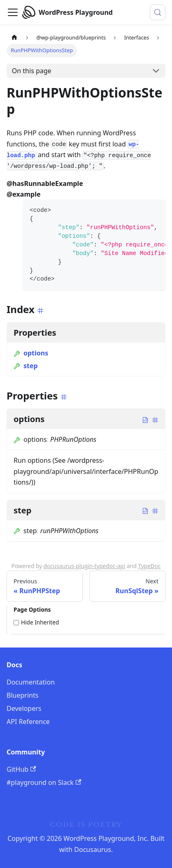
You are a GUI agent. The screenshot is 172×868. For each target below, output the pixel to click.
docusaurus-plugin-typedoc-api (84, 566)
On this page (32, 71)
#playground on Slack (44, 782)
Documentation (31, 682)
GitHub (21, 769)
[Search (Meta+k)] (158, 12)
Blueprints (22, 695)
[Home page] (14, 38)
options (31, 353)
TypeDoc (150, 566)
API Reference (28, 722)
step (26, 366)
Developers (24, 708)
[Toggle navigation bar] (13, 12)
